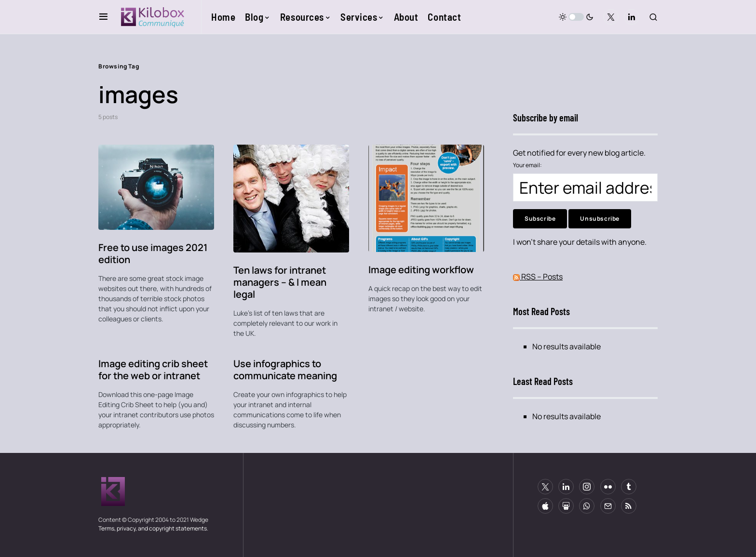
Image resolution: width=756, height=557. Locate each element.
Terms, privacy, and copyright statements (153, 528)
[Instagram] (587, 487)
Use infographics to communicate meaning (285, 370)
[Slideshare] (566, 506)
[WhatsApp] (587, 506)
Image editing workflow (421, 270)
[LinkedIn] (632, 17)
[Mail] (608, 506)
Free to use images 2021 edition (153, 253)
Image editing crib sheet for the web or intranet (153, 370)
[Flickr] (608, 487)
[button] (103, 17)
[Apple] (545, 506)
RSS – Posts (538, 277)
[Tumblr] (629, 487)
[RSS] (629, 506)
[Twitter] (611, 17)
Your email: (527, 165)
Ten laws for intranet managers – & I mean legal (280, 282)
